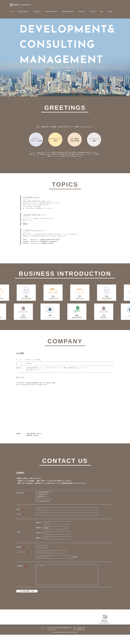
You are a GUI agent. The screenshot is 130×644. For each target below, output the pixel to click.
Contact (110, 12)
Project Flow (37, 12)
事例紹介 (25, 224)
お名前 (18, 518)
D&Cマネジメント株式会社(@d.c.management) (44, 241)
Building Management (68, 12)
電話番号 (19, 556)
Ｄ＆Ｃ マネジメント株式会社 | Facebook (42, 243)
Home (11, 12)
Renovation (82, 12)
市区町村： (39, 542)
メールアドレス (21, 561)
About (102, 12)
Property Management (51, 12)
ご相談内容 (20, 575)
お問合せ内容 (20, 502)
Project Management (23, 12)
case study (92, 12)
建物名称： (39, 547)
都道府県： (39, 537)
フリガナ (19, 524)
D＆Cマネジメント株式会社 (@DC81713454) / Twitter (45, 240)
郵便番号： (39, 532)
